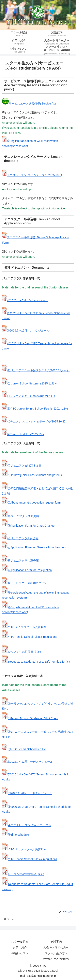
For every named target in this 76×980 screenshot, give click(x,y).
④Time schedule (18, 834)
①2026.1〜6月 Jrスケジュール (28, 300)
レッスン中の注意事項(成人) (26, 874)
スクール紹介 (20, 942)
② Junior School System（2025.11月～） (34, 383)
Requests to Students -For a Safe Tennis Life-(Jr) (39, 662)
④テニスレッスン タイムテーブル (29, 825)
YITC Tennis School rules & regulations (33, 637)
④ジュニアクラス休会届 (23, 538)
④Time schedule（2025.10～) (26, 434)
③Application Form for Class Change (31, 525)
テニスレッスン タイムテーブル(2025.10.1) (34, 175)
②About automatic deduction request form (34, 503)
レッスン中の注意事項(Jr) (24, 652)
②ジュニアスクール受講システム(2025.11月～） (38, 370)
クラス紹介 (20, 947)
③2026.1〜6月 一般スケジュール (30, 793)
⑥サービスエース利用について (27, 583)
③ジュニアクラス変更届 (23, 516)
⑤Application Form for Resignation (30, 570)
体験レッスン (20, 953)
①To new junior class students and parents (35, 475)
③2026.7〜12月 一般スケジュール (30, 762)
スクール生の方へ (56, 956)
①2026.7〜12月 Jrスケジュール (28, 331)
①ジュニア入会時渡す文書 (25, 466)
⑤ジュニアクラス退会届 (23, 561)
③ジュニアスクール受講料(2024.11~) (31, 396)
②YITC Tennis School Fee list (27, 749)
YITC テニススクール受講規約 (27, 627)
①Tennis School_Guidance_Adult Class (33, 718)
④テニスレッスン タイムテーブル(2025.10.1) (36, 421)
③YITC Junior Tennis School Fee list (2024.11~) (37, 409)
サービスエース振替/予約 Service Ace (33, 103)
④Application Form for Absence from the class (37, 547)
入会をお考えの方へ (56, 947)
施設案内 (56, 942)
